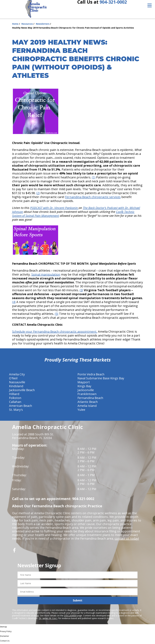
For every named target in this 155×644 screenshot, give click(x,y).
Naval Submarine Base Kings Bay (101, 379)
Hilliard (14, 395)
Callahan (15, 403)
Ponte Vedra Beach (91, 375)
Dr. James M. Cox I (48, 619)
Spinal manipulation (46, 275)
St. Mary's (16, 411)
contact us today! (127, 540)
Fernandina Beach (90, 399)
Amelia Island (87, 407)
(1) (94, 178)
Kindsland (16, 387)
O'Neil (13, 379)
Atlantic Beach (88, 403)
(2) (38, 194)
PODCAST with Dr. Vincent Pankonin (54, 209)
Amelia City (17, 375)
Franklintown (87, 395)
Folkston (15, 399)
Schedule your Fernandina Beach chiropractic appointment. (55, 333)
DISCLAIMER (70, 617)
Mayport (84, 383)
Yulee (81, 411)
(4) (14, 303)
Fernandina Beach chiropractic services (93, 198)
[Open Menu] (150, 5)
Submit (78, 601)
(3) (81, 291)
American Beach (21, 407)
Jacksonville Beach (22, 391)
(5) (57, 315)
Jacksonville (86, 391)
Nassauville (17, 383)
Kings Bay (84, 387)
